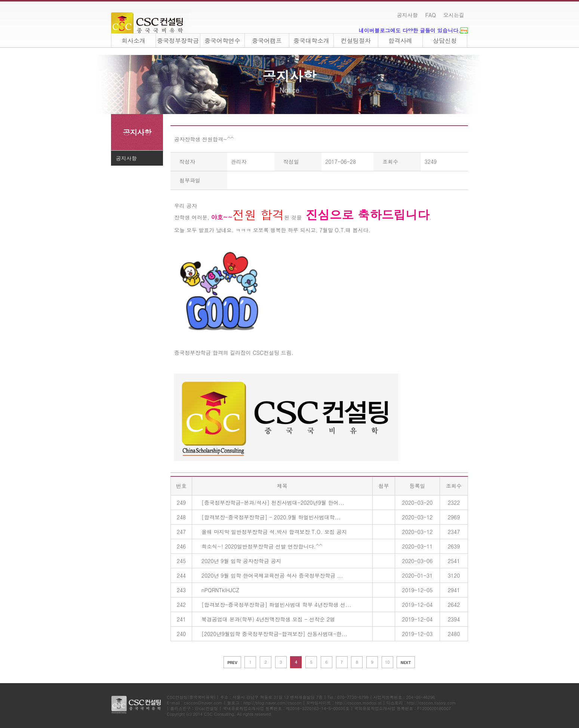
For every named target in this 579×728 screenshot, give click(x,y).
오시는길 (454, 15)
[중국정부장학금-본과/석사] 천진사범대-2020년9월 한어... (273, 503)
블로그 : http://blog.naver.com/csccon (264, 703)
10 (387, 662)
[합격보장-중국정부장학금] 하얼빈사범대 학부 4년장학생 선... (276, 605)
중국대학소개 (311, 41)
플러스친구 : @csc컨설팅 (194, 708)
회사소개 (133, 41)
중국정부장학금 (178, 41)
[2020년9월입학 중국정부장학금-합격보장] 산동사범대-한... (274, 634)
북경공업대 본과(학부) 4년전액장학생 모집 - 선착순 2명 (268, 619)
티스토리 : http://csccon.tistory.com (421, 703)
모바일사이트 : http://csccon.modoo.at (344, 703)
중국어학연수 (222, 41)
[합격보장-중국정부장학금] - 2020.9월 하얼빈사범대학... (271, 517)
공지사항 (407, 15)
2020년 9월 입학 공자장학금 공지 (241, 561)
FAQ (431, 15)
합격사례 (400, 41)
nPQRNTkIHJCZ (220, 590)
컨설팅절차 (356, 41)
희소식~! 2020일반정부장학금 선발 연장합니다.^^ (262, 546)
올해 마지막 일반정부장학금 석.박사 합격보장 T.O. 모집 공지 (274, 532)
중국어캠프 (267, 41)
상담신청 (445, 41)
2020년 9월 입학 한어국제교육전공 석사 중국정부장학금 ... (272, 575)
